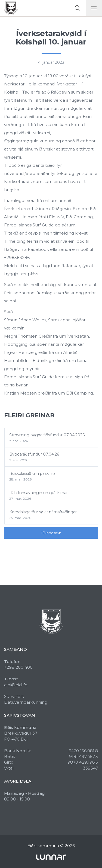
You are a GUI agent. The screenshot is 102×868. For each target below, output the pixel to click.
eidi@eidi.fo (16, 685)
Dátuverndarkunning (26, 702)
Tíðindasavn (51, 533)
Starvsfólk (14, 696)
